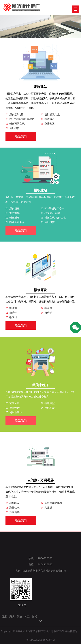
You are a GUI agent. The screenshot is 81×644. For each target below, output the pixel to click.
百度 (4, 616)
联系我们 (21, 136)
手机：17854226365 (40, 558)
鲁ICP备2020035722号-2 (41, 640)
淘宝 (27, 616)
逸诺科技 (17, 7)
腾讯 (12, 616)
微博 (35, 616)
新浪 (19, 616)
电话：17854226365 (40, 564)
